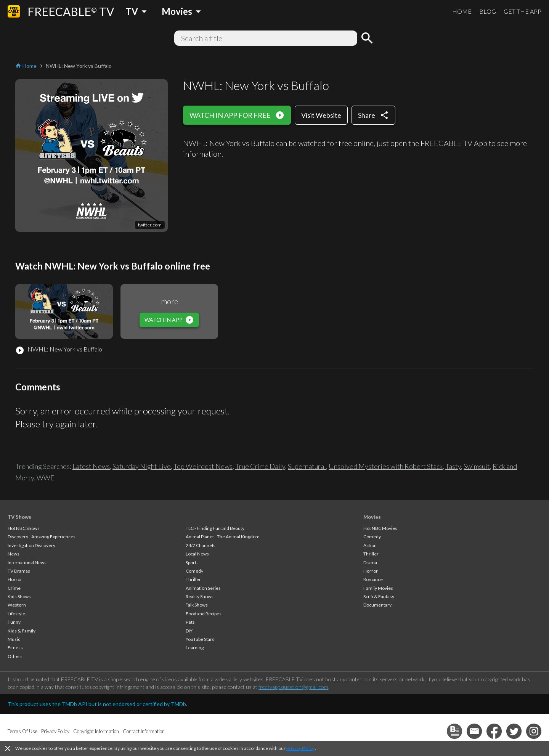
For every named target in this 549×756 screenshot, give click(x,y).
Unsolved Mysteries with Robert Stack (386, 466)
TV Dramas (19, 571)
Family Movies (378, 588)
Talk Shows (197, 605)
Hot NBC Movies (380, 528)
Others (15, 656)
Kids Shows (19, 596)
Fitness (15, 648)
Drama (370, 563)
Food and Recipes (204, 614)
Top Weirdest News (203, 466)
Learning (195, 648)
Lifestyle (16, 614)
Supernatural (307, 466)
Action (370, 545)
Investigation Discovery (31, 545)
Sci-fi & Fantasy (379, 596)
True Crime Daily (260, 466)
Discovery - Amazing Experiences (42, 537)
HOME (462, 11)
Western (17, 605)
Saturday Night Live (142, 466)
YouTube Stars (200, 639)
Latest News (91, 466)
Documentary (377, 605)
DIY (189, 631)
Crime (14, 588)
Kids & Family (22, 631)
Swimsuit (477, 466)
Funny (14, 622)
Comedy (194, 571)
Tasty (453, 466)
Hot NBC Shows (24, 528)
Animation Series (203, 588)
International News (27, 563)
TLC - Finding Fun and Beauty (215, 528)
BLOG (488, 11)
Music (14, 639)
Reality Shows (200, 596)
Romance (373, 579)
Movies (372, 517)
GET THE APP (523, 11)
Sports (192, 563)
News (14, 554)
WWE (46, 478)
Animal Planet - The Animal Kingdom (223, 537)
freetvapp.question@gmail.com (293, 687)
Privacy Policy (300, 748)
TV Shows (19, 517)
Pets (190, 622)
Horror (15, 579)
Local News (197, 554)
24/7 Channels (201, 545)
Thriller (193, 579)
